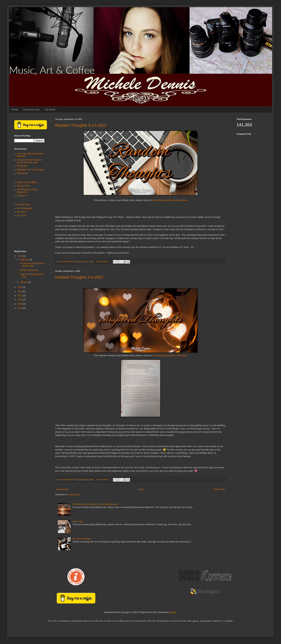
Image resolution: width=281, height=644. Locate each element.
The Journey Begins (82, 539)
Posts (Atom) (74, 495)
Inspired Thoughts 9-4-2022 (79, 277)
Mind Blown (22, 173)
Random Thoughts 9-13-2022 (81, 125)
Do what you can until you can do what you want (95, 504)
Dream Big (77, 521)
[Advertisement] (29, 234)
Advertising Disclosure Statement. (170, 200)
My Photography (25, 208)
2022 (20, 291)
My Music (50, 110)
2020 (20, 300)
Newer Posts (62, 489)
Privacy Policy (24, 186)
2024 (20, 256)
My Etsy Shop (23, 205)
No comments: (103, 261)
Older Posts (219, 489)
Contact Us (22, 196)
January (24, 282)
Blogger (173, 612)
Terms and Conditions (27, 182)
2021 (20, 296)
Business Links (31, 110)
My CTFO (22, 216)
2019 (20, 304)
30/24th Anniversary (29, 270)
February (25, 260)
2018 (20, 308)
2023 (20, 287)
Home (15, 110)
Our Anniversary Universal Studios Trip (32, 265)
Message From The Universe (31, 170)
